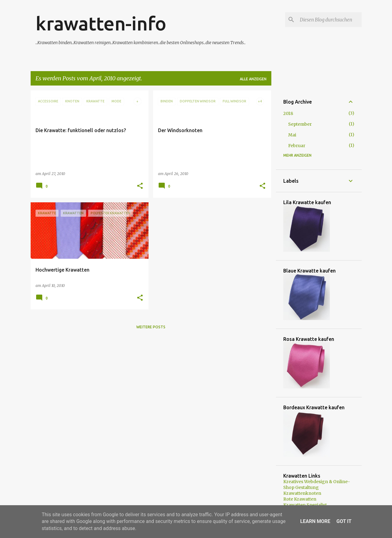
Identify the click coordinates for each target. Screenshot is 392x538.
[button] (140, 186)
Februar (297, 146)
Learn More (315, 521)
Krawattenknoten (302, 493)
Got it (344, 521)
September (300, 124)
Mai (292, 135)
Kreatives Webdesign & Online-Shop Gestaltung (317, 485)
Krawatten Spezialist (305, 505)
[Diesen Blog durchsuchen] (330, 20)
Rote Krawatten (300, 499)
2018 (288, 113)
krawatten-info (101, 23)
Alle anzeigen (253, 79)
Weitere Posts (151, 327)
